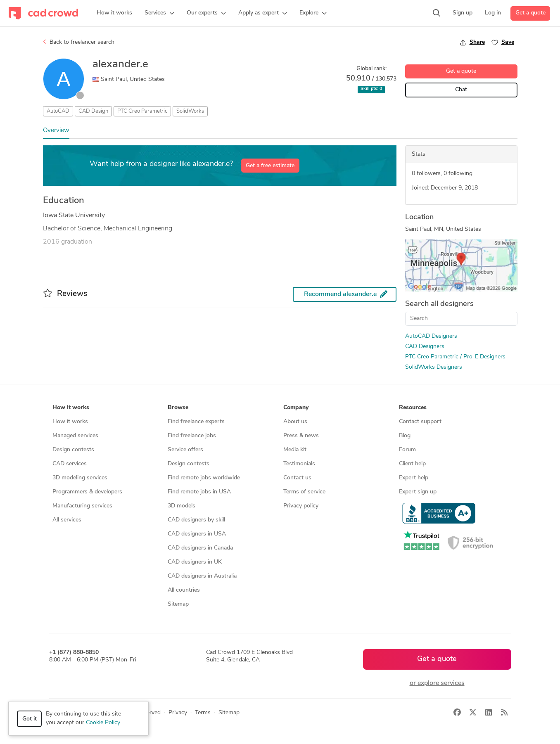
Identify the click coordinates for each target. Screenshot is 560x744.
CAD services (70, 464)
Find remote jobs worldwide (204, 478)
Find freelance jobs (192, 436)
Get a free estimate (270, 166)
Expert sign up (418, 492)
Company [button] (296, 408)
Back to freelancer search (79, 42)
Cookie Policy (103, 723)
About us (295, 422)
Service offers (185, 450)
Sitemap (178, 604)
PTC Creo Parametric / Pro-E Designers (455, 357)
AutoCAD (58, 111)
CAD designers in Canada (200, 548)
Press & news (301, 436)
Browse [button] (178, 408)
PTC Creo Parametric (142, 111)
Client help (412, 464)
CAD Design (93, 111)
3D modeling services (80, 478)
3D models (182, 506)
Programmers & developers (87, 492)
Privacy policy (301, 506)
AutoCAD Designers (431, 336)
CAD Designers (425, 347)
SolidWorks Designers (434, 367)
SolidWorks (190, 111)
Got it (30, 719)
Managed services (75, 436)
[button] (159, 13)
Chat (461, 90)
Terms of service (304, 492)
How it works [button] (71, 408)
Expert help (414, 478)
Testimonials (299, 464)
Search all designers (439, 304)
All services (67, 520)
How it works (70, 422)
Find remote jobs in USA (199, 492)
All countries (184, 590)
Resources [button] (413, 408)
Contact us (297, 478)
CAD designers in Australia (202, 576)
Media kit (295, 450)
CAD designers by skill (196, 520)
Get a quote (530, 13)
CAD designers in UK (195, 562)
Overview (56, 131)
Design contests (73, 450)
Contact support (420, 422)
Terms (203, 713)
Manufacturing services (82, 506)
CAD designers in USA (197, 534)
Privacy (178, 713)
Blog (405, 436)
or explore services (437, 683)
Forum (407, 450)
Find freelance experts (196, 422)
